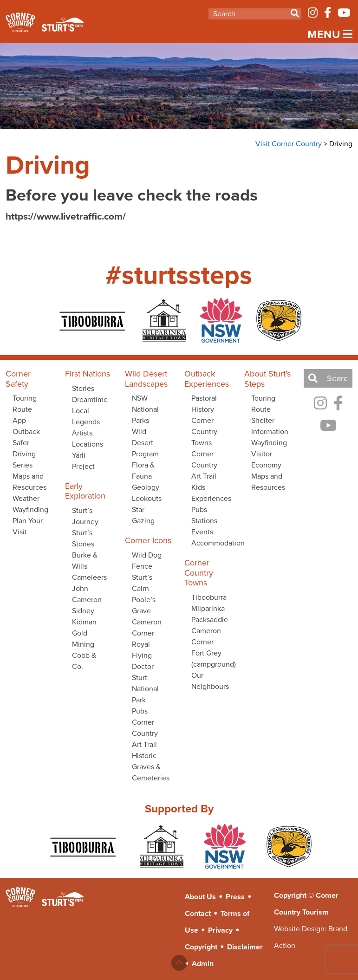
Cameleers (89, 577)
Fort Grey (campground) (212, 659)
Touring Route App (25, 409)
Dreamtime (90, 399)
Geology (146, 487)
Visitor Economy (266, 459)
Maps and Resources (29, 482)
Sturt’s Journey (85, 516)
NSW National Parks (145, 409)
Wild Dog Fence (147, 561)
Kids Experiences (211, 493)
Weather (26, 498)
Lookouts (147, 498)
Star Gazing (143, 515)
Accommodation (212, 543)
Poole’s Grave (144, 605)
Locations (88, 444)
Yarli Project (83, 461)
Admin (203, 964)
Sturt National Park (145, 689)
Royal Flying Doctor (143, 655)
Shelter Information (270, 426)
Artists (82, 433)
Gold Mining (83, 639)
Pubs (140, 711)
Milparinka (208, 608)
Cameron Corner (147, 627)
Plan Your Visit (28, 526)
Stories (83, 388)
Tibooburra (209, 597)
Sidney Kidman (84, 616)
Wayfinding (30, 509)
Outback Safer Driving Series (26, 448)
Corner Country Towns (204, 432)
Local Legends (86, 416)
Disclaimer (245, 947)
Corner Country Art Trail (145, 733)
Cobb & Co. (84, 661)
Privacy (220, 930)
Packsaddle (210, 620)
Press (235, 897)
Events (202, 532)
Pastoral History (204, 404)
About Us (200, 897)
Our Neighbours (210, 681)
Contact (198, 913)
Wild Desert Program (145, 443)
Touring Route (263, 404)
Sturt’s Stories (83, 538)
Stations (204, 521)
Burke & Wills (85, 561)
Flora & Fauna (143, 471)
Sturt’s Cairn (142, 583)
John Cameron (87, 594)
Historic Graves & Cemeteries (151, 767)
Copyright (201, 947)
